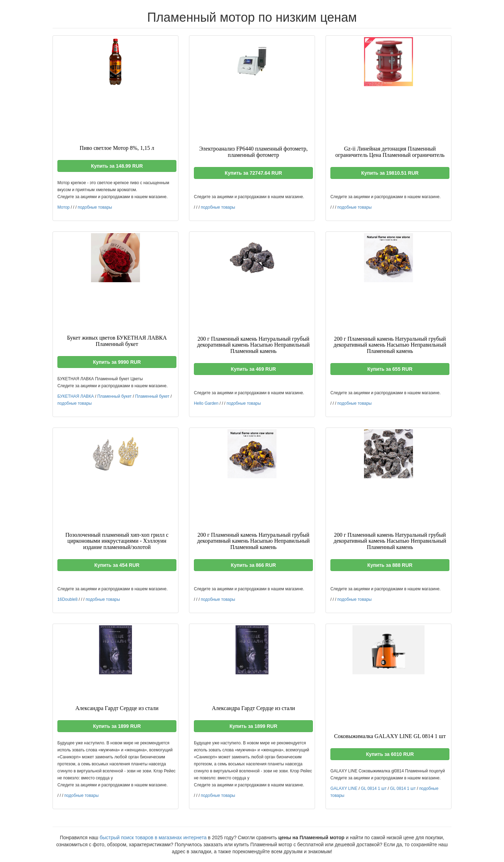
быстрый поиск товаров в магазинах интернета (153, 837)
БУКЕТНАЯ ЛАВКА (76, 396)
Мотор (64, 207)
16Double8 (68, 599)
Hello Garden (206, 403)
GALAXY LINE (344, 788)
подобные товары (95, 207)
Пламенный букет (114, 396)
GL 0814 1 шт (374, 788)
